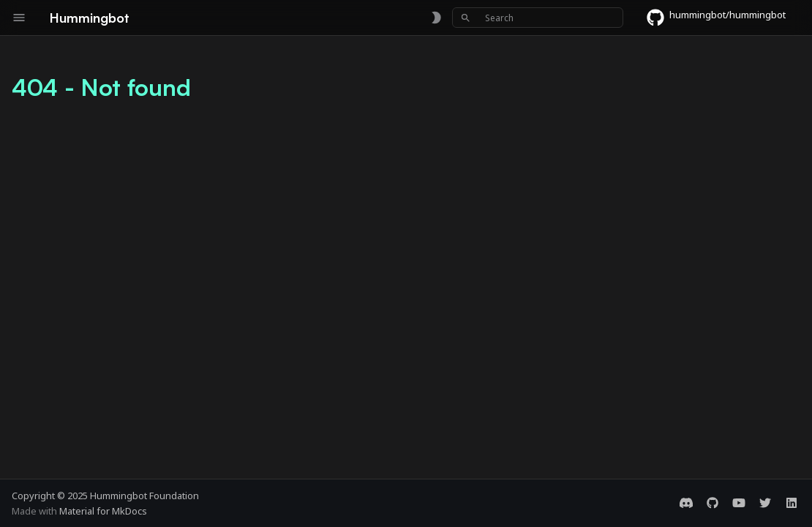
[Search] (538, 18)
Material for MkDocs (103, 511)
